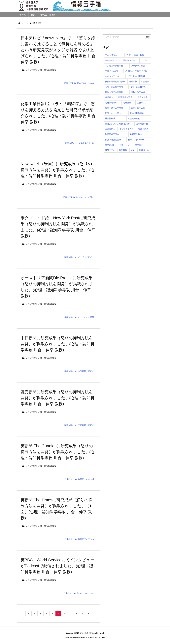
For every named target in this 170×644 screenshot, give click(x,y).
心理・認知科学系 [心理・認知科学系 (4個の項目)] (138, 87)
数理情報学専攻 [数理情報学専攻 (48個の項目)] (125, 97)
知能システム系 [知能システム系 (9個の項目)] (138, 108)
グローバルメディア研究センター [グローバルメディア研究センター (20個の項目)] (120, 60)
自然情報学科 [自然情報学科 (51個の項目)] (142, 124)
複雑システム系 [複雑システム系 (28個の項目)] (127, 129)
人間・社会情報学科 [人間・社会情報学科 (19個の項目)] (136, 76)
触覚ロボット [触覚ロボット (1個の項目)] (141, 145)
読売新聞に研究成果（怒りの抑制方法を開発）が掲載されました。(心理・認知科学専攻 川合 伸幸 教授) (58, 398)
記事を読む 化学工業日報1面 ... (81, 143)
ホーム (24, 23)
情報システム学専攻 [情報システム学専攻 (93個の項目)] (114, 92)
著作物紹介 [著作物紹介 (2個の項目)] (110, 129)
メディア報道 (31, 70)
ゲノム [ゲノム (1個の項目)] (144, 60)
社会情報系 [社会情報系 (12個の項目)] (110, 118)
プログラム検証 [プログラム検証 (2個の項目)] (138, 66)
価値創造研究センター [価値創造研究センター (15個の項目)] (115, 81)
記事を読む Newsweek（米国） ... (79, 197)
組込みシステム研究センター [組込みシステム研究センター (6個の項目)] (118, 124)
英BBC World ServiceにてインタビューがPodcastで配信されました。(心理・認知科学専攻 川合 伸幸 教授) (57, 566)
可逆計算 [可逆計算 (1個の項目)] (133, 81)
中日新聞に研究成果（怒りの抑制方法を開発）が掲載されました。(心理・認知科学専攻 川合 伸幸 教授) (58, 344)
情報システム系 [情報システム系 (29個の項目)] (138, 92)
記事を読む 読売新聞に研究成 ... (80, 425)
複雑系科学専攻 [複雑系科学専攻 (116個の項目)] (112, 134)
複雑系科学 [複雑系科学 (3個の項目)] (143, 129)
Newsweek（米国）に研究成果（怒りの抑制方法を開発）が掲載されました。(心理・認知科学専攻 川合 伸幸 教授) (58, 170)
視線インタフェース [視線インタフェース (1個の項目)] (137, 140)
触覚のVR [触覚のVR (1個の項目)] (109, 145)
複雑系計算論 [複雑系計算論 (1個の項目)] (136, 134)
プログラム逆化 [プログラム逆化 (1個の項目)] (112, 71)
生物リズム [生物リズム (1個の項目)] (142, 103)
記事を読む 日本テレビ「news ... (80, 83)
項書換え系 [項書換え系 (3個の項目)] (144, 150)
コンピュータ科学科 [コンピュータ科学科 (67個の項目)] (114, 66)
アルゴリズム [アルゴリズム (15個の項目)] (111, 55)
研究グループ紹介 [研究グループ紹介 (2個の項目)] (113, 113)
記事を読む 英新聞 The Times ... (80, 539)
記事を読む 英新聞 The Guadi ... (80, 479)
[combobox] (127, 37)
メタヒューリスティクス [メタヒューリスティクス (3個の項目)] (136, 71)
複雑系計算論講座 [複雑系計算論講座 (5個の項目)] (113, 140)
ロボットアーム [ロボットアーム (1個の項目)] (112, 76)
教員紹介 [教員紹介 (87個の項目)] (109, 97)
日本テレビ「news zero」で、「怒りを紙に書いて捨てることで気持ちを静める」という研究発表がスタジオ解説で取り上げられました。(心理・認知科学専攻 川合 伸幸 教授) (60, 50)
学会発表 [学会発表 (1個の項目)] (145, 81)
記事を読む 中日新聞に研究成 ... (80, 371)
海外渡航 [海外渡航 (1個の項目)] (127, 103)
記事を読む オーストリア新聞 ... (80, 317)
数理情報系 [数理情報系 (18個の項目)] (143, 97)
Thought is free (100, 637)
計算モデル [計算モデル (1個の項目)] (110, 150)
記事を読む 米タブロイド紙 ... (80, 257)
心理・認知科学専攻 (47, 70)
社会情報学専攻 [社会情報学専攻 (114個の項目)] (137, 113)
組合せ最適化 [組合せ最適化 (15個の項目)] (134, 118)
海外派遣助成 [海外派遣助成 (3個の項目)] (111, 103)
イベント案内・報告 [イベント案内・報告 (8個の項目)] (135, 55)
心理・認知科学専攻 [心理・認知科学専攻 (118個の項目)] (114, 87)
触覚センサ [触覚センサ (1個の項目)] (124, 145)
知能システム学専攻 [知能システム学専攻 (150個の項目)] (114, 108)
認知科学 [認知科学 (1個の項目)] (123, 150)
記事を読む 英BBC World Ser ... (80, 593)
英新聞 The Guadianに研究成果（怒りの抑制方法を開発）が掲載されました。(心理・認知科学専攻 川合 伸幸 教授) (58, 452)
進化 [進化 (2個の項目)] (133, 150)
